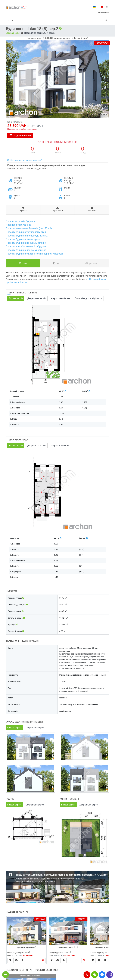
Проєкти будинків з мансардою (24, 239)
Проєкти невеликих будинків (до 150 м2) (29, 228)
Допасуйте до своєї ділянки (88, 298)
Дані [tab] (23, 263)
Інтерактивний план (60, 298)
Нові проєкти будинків (18, 225)
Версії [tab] (58, 263)
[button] (87, 975)
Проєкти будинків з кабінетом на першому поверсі (34, 254)
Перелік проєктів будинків (21, 221)
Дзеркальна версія (37, 298)
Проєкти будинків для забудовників (26, 250)
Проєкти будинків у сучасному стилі (26, 232)
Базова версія (13, 33)
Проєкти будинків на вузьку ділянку (26, 243)
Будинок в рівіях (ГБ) (68, 947)
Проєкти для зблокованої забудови (26, 246)
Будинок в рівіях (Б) (26, 947)
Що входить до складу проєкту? (25, 160)
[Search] (57, 20)
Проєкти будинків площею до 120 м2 (27, 236)
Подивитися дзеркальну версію (40, 33)
